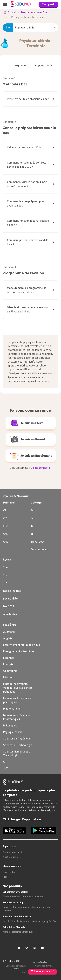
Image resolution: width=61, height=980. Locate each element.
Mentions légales (39, 962)
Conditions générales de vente (17, 967)
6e (32, 510)
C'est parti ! (48, 4)
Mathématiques (12, 709)
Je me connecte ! (41, 468)
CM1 (6, 534)
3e (32, 534)
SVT (6, 768)
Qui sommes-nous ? (12, 852)
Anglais (8, 638)
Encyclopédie (44, 65)
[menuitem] (21, 65)
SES (5, 762)
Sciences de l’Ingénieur (17, 738)
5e (32, 518)
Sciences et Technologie (18, 745)
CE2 (5, 526)
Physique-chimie (13, 732)
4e (32, 526)
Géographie (10, 671)
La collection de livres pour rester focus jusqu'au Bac (30, 921)
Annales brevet (39, 549)
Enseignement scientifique (19, 651)
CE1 (5, 518)
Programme (21, 65)
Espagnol (9, 658)
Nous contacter (11, 872)
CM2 (6, 542)
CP (5, 510)
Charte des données (44, 966)
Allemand (9, 632)
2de (5, 567)
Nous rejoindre (10, 857)
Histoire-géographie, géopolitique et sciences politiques (18, 688)
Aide (5, 877)
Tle (5, 583)
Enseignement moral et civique (22, 645)
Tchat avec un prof (42, 971)
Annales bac (10, 614)
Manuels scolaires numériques (18, 932)
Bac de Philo (10, 599)
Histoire (8, 677)
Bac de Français (12, 591)
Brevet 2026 (38, 542)
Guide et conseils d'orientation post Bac (23, 897)
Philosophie (10, 725)
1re (5, 575)
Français (8, 664)
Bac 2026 (9, 606)
